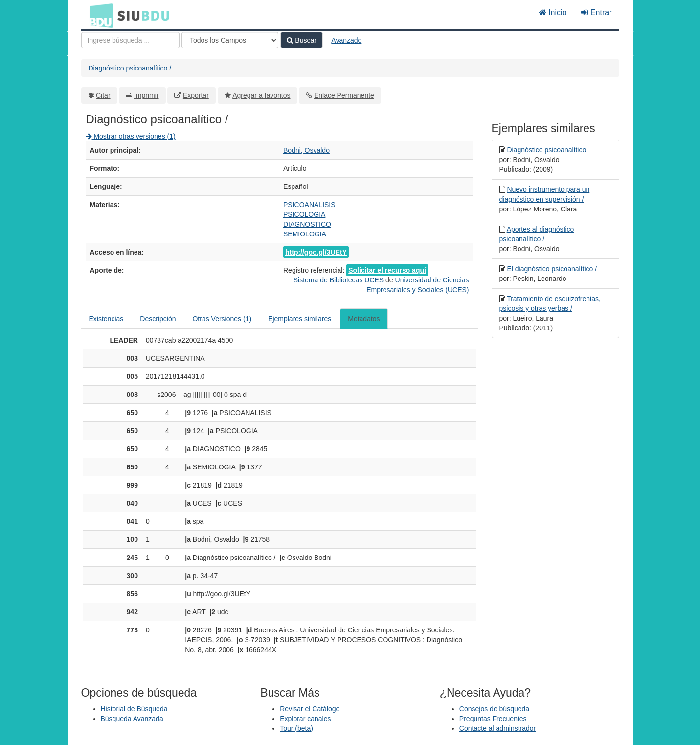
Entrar (596, 12)
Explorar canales (305, 719)
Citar (103, 95)
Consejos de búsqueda (494, 709)
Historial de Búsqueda (134, 709)
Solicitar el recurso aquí (387, 270)
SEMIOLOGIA (305, 234)
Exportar (196, 95)
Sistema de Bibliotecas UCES (339, 280)
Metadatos (364, 319)
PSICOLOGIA (304, 214)
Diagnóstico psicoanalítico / (130, 68)
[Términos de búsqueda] (130, 40)
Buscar (301, 40)
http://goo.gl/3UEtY (316, 252)
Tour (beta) (296, 728)
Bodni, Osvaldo (306, 150)
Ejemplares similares (300, 319)
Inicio (553, 12)
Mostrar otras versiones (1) (131, 136)
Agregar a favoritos (261, 95)
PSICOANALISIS (309, 205)
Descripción (158, 319)
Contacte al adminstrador (497, 728)
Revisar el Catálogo (310, 709)
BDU (99, 15)
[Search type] (230, 40)
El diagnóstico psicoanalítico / (552, 269)
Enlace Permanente (344, 95)
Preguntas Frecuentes (493, 719)
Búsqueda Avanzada (132, 719)
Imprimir (147, 95)
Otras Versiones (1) (222, 319)
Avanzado (346, 40)
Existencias (106, 319)
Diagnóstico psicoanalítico (546, 150)
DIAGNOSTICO (307, 224)
